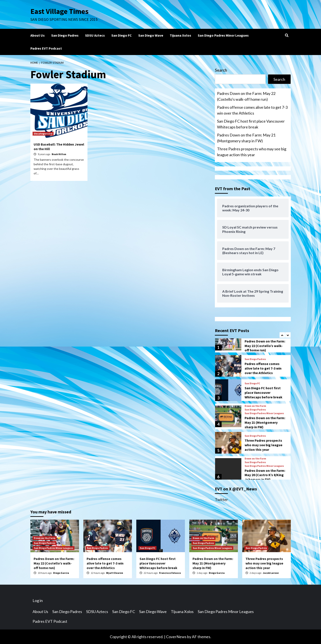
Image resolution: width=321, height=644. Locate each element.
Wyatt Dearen (115, 573)
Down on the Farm (255, 406)
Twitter (221, 500)
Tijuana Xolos (180, 35)
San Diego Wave (151, 35)
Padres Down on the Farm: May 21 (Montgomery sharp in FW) (246, 138)
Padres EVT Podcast (46, 48)
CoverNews (176, 637)
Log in (38, 600)
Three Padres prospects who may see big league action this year (252, 152)
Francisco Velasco (170, 573)
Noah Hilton (59, 154)
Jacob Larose (271, 573)
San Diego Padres (65, 35)
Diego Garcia (61, 573)
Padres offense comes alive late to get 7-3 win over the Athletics (252, 110)
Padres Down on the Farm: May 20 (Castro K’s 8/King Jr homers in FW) (265, 475)
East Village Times (60, 11)
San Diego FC (122, 35)
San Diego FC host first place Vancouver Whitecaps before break (251, 124)
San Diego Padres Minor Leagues (223, 35)
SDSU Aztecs (95, 35)
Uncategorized (43, 134)
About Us (38, 35)
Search (221, 70)
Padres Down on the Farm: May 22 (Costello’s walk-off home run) (246, 96)
